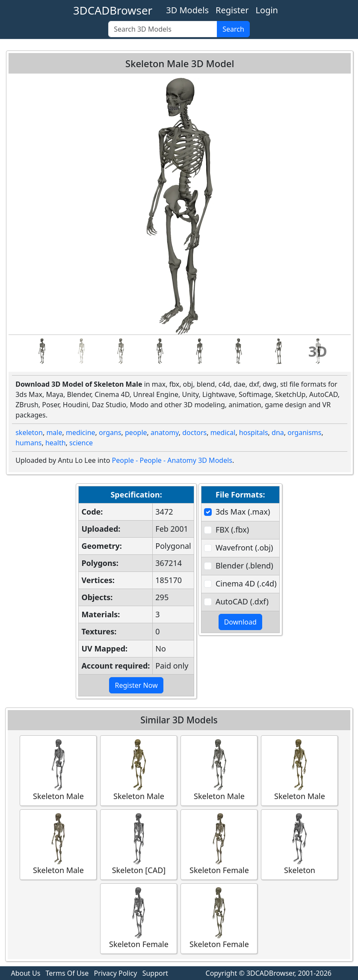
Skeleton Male (58, 770)
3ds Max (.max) (243, 512)
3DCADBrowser (113, 10)
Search (233, 29)
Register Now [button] (136, 685)
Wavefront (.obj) (244, 548)
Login (267, 10)
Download (240, 622)
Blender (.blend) (244, 565)
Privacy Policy (115, 973)
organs (110, 432)
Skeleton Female (219, 844)
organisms (304, 432)
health (56, 443)
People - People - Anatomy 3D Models (172, 460)
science (81, 443)
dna (278, 432)
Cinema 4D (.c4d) (246, 583)
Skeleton (299, 844)
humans (28, 443)
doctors (194, 432)
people (136, 432)
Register (232, 10)
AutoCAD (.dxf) (242, 601)
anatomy (165, 432)
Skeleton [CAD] (139, 844)
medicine (81, 432)
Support (155, 973)
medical (223, 432)
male (54, 432)
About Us (25, 973)
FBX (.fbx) (232, 530)
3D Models (187, 10)
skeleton (29, 432)
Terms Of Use (67, 973)
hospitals (254, 432)
